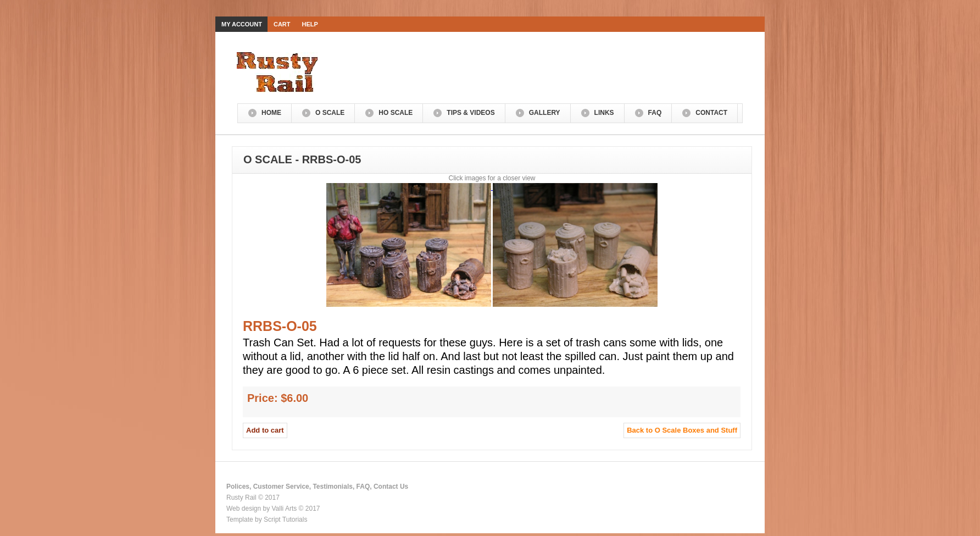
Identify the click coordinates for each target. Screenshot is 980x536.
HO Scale (396, 113)
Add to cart (265, 430)
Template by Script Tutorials (267, 520)
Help (310, 24)
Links (604, 113)
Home (271, 113)
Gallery (545, 113)
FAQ (655, 113)
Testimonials (332, 487)
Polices (238, 487)
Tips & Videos (470, 113)
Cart (282, 24)
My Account (242, 24)
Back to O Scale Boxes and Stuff (682, 430)
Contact (711, 113)
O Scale (330, 113)
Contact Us (391, 487)
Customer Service (281, 487)
